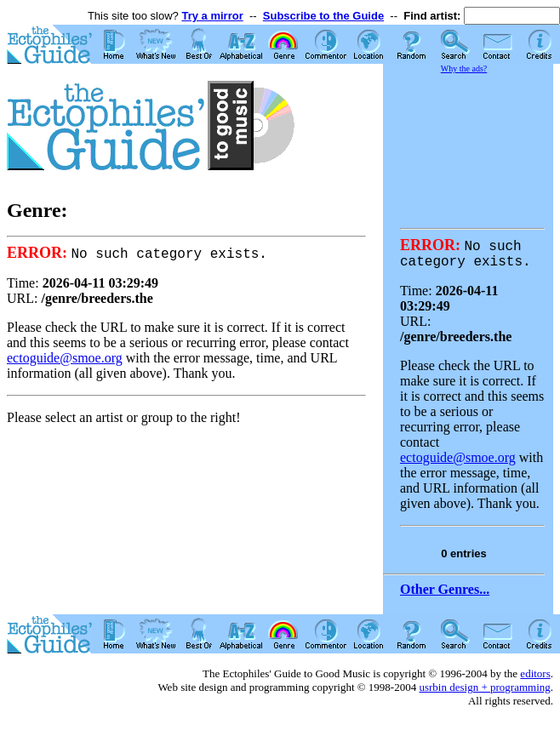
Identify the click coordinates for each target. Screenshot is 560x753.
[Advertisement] (468, 140)
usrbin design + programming (484, 691)
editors (535, 678)
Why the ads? (464, 68)
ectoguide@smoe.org (65, 359)
